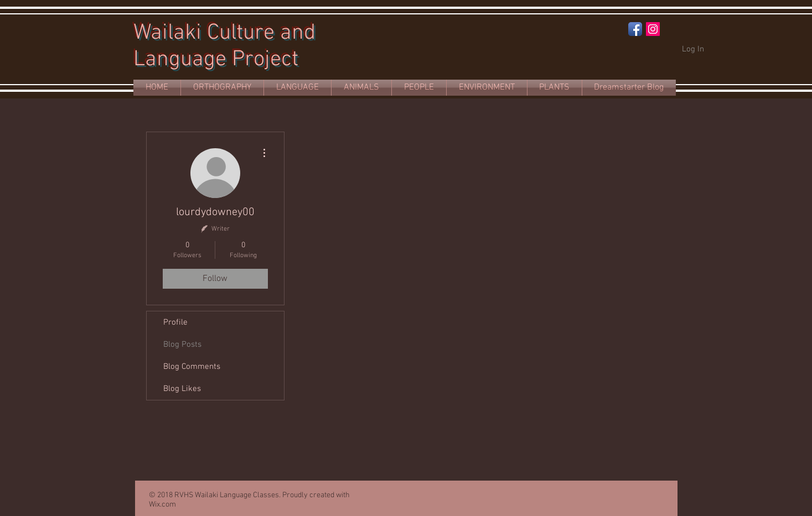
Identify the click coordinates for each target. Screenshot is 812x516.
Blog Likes (182, 389)
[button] (298, 88)
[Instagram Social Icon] (653, 29)
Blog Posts (182, 345)
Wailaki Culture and (224, 33)
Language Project (216, 60)
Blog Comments (192, 367)
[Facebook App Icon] (635, 29)
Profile (175, 322)
